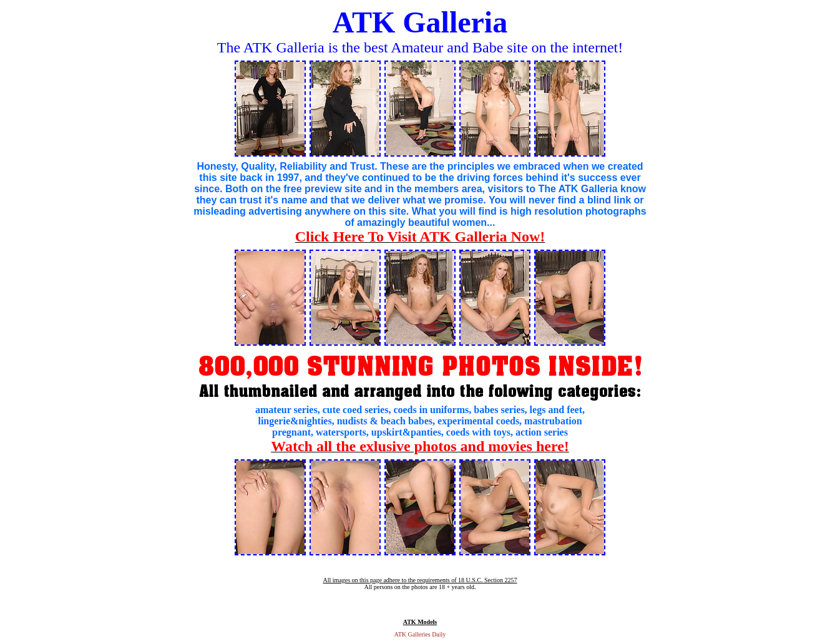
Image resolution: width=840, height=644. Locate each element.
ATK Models (420, 622)
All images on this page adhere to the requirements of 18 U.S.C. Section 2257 (420, 580)
